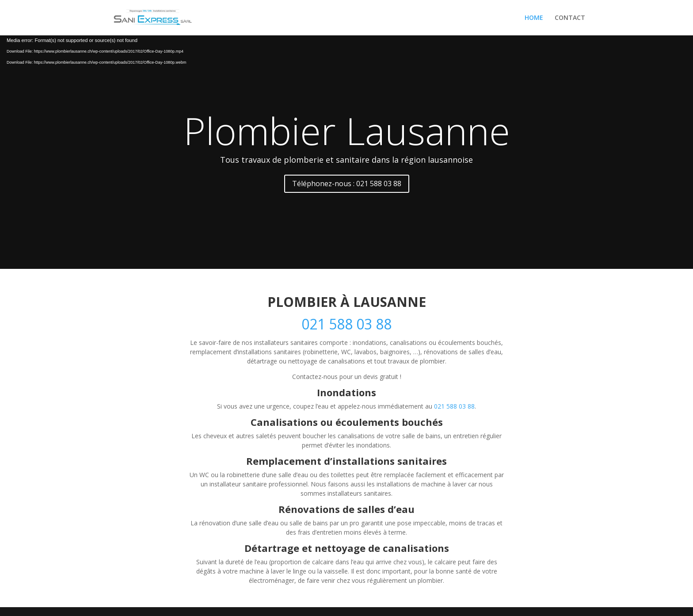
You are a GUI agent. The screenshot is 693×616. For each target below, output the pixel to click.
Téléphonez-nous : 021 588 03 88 (347, 184)
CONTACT (570, 18)
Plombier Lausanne (347, 130)
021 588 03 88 (346, 324)
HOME (534, 18)
